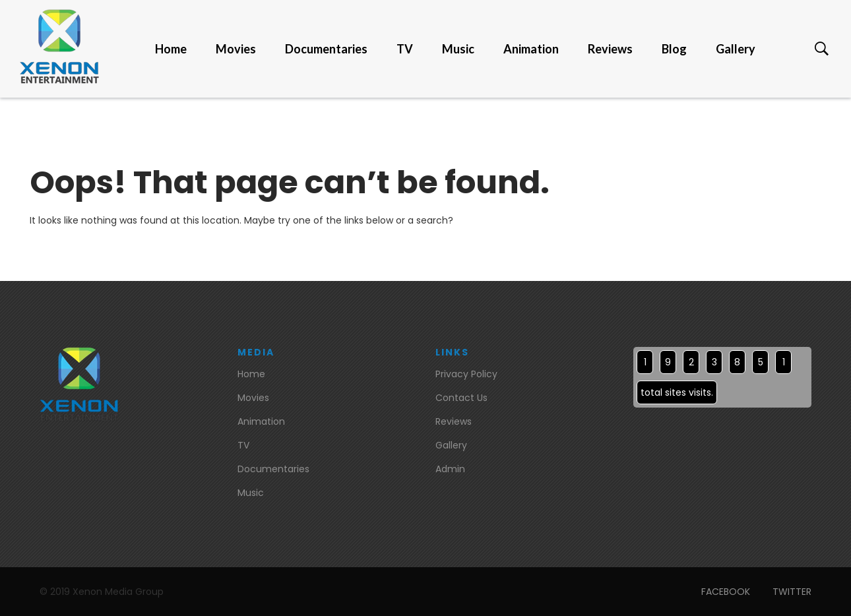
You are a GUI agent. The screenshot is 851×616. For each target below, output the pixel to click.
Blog (674, 49)
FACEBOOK (726, 592)
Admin (450, 469)
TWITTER (792, 592)
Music (458, 49)
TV (405, 49)
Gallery (736, 49)
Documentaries (326, 49)
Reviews (610, 49)
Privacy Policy (466, 374)
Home (171, 49)
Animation (531, 49)
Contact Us (461, 398)
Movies (236, 49)
